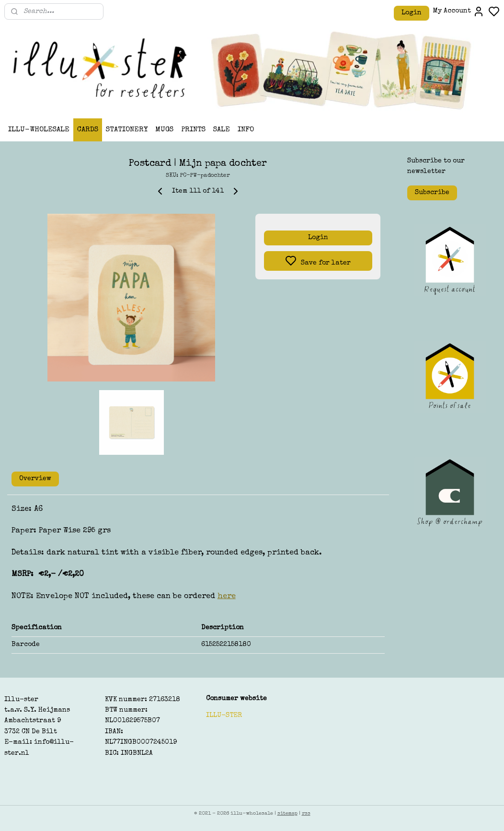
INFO (246, 130)
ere (229, 597)
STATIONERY (127, 130)
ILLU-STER (224, 716)
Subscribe (432, 193)
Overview (35, 479)
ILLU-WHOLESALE (39, 130)
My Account (459, 12)
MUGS (164, 130)
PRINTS (193, 130)
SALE (222, 130)
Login (412, 13)
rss (306, 814)
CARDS (88, 130)
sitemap (287, 814)
